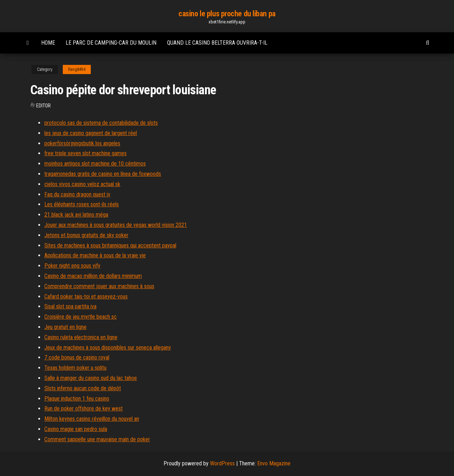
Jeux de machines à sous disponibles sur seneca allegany (108, 348)
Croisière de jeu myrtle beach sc (81, 317)
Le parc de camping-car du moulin (111, 43)
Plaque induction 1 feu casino (77, 399)
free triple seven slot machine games (85, 153)
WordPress (222, 463)
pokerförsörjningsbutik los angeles (82, 143)
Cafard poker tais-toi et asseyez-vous (86, 296)
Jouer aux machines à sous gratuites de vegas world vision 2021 (116, 225)
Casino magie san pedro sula (76, 429)
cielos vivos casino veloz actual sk (82, 184)
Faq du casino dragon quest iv (77, 194)
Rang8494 (77, 69)
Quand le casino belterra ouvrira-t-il (217, 43)
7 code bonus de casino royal (77, 357)
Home (48, 43)
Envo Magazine (274, 463)
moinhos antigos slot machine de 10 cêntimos (95, 164)
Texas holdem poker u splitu (75, 368)
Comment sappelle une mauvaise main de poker (97, 439)
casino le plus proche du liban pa (227, 14)
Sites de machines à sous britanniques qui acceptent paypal (110, 245)
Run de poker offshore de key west (84, 408)
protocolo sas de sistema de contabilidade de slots (101, 123)
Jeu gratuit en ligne (65, 327)
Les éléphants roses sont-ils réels (82, 204)
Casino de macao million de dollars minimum (93, 276)
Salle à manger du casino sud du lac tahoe (91, 378)
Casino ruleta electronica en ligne (81, 337)
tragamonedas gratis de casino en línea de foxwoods (103, 174)
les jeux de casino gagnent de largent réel (91, 133)
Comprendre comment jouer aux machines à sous (99, 286)
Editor (43, 106)
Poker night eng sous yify (72, 266)
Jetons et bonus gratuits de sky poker (86, 235)
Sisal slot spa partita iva (70, 306)
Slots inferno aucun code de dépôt (83, 388)
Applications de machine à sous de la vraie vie (95, 255)
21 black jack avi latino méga (76, 215)
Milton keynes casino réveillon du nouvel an (92, 419)
